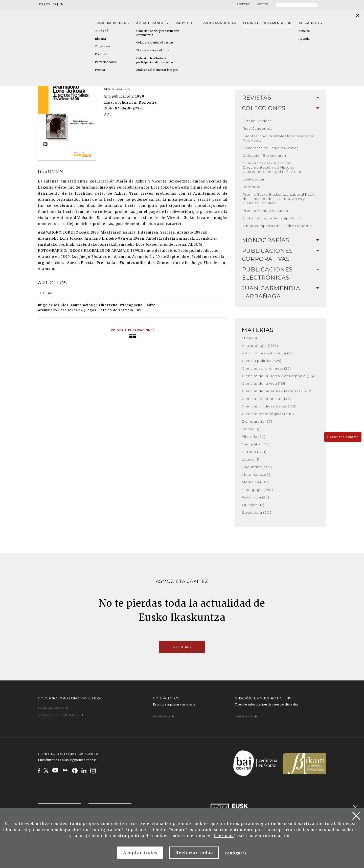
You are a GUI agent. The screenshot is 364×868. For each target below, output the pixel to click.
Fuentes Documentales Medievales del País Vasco (279, 138)
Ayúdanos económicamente (61, 715)
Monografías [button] (281, 240)
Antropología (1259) (260, 346)
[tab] (281, 98)
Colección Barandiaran (264, 155)
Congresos (103, 46)
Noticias (304, 31)
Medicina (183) (255, 482)
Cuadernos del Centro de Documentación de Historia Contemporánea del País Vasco (272, 167)
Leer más (224, 836)
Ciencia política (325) (262, 361)
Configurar (236, 853)
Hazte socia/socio (343, 437)
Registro (243, 4)
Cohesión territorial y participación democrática (155, 60)
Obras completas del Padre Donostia (277, 226)
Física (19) (251, 429)
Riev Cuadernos (257, 128)
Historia (100, 39)
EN (61, 4)
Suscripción (246, 716)
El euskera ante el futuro (154, 50)
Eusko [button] (112, 23)
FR (54, 4)
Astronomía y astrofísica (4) (267, 353)
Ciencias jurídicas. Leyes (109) (269, 406)
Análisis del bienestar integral (157, 70)
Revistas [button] (281, 98)
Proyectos (186, 23)
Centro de (267, 23)
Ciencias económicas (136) (266, 399)
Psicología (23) (256, 497)
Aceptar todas (140, 853)
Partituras (252, 187)
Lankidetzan (254, 179)
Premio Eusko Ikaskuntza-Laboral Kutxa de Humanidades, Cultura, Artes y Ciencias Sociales (279, 199)
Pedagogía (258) (257, 490)
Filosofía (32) (254, 437)
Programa (219, 23)
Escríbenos (163, 716)
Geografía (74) (255, 444)
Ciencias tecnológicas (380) (268, 414)
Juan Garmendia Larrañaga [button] (281, 292)
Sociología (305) (257, 512)
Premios (101, 54)
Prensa (100, 70)
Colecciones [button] (281, 108)
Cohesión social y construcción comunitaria (158, 33)
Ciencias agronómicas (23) (266, 368)
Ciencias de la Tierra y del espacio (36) (278, 376)
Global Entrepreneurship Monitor (274, 218)
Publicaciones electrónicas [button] (281, 274)
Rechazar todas (194, 853)
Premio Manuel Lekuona (265, 211)
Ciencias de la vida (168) (264, 383)
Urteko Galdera (257, 121)
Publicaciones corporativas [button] (281, 255)
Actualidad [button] (311, 23)
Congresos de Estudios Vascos (270, 148)
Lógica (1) (251, 459)
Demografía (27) (257, 421)
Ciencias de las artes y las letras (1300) (277, 391)
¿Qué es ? (102, 31)
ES (48, 4)
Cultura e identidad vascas (155, 42)
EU (41, 4)
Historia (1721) (254, 452)
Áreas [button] (152, 23)
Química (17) (253, 505)
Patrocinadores (106, 62)
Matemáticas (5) (257, 474)
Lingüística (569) (257, 467)
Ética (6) (249, 338)
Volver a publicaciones (133, 330)
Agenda (304, 39)
